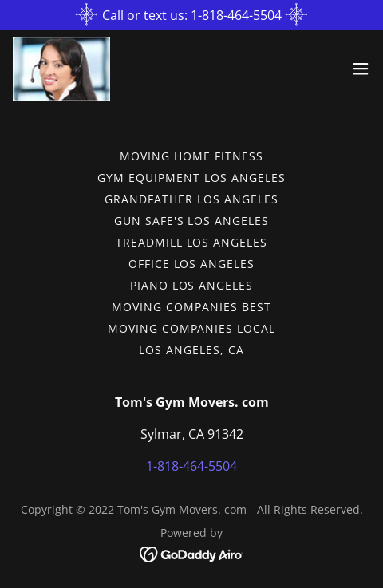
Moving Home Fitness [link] (191, 156)
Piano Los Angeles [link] (192, 285)
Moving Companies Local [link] (192, 328)
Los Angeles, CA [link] (191, 350)
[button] (361, 69)
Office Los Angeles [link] (192, 264)
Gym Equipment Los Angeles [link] (191, 178)
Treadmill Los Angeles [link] (192, 242)
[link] (61, 69)
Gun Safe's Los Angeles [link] (192, 221)
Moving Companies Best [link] (191, 307)
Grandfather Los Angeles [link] (191, 199)
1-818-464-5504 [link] (191, 466)
